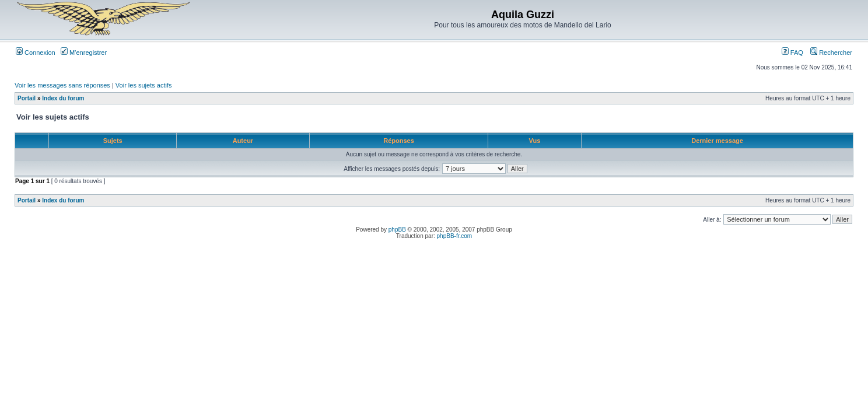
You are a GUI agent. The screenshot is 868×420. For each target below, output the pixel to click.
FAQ (792, 52)
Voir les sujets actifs (144, 85)
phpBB (397, 230)
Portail (27, 98)
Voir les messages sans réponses (62, 85)
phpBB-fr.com (455, 236)
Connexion (36, 52)
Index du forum (63, 98)
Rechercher (831, 52)
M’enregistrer (84, 52)
